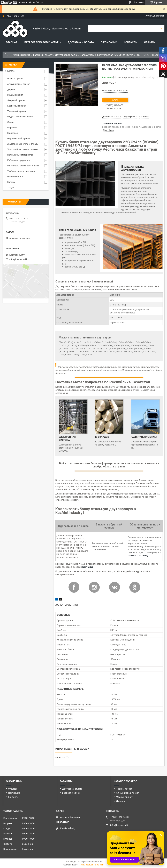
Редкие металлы (16, 177)
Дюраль (11, 89)
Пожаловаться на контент (92, 865)
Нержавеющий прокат (19, 138)
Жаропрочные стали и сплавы (23, 144)
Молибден (13, 133)
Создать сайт (26, 2)
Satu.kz (99, 862)
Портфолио (14, 793)
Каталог (11, 71)
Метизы (11, 182)
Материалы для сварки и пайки (23, 166)
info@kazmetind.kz (19, 259)
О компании (109, 42)
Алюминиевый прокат (18, 84)
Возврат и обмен (71, 793)
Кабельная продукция (18, 160)
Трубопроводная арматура (21, 171)
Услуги (11, 187)
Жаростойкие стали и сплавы (22, 149)
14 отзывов (138, 2)
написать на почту (138, 555)
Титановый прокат (17, 111)
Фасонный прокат (43, 55)
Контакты (131, 42)
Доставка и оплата (81, 42)
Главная (12, 42)
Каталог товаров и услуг (41, 42)
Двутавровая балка (66, 55)
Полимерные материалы (20, 155)
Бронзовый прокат (17, 106)
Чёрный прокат (124, 789)
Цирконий (12, 128)
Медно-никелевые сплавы (21, 117)
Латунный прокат (16, 100)
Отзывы (150, 42)
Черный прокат (22, 55)
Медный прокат (15, 95)
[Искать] (161, 29)
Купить (115, 100)
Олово (11, 122)
